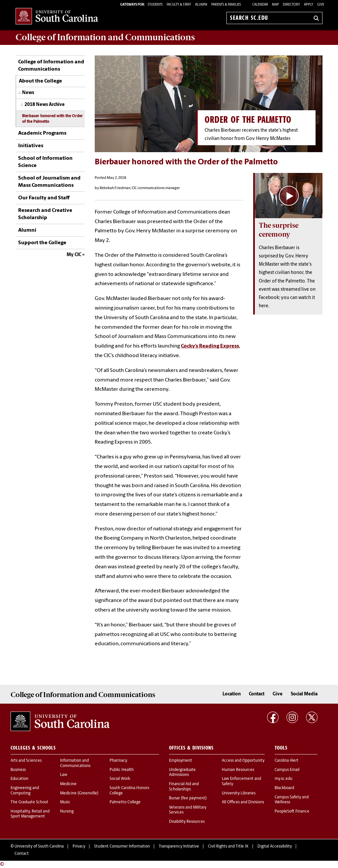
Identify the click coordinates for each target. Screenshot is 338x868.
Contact (257, 694)
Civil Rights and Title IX (228, 847)
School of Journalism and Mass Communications (49, 182)
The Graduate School (29, 802)
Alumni (27, 230)
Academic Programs (42, 133)
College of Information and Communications (51, 66)
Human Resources (238, 770)
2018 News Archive (45, 105)
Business (18, 770)
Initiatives (31, 146)
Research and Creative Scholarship (45, 214)
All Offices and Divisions (243, 802)
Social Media (304, 694)
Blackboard (284, 788)
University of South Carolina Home (57, 17)
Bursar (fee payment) (188, 798)
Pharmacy (118, 761)
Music (65, 802)
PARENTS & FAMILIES (226, 5)
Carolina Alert (287, 761)
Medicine (68, 784)
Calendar (260, 5)
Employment (181, 761)
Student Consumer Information (122, 847)
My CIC (74, 255)
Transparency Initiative (179, 847)
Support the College (42, 243)
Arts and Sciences (26, 761)
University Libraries (239, 793)
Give (321, 5)
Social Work (120, 779)
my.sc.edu (284, 779)
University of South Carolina (39, 847)
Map (275, 5)
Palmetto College (125, 802)
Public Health (122, 770)
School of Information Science (45, 162)
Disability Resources (187, 822)
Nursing (67, 812)
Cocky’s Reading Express (210, 346)
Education (19, 779)
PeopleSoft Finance (292, 812)
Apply (309, 5)
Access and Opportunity (243, 761)
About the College (40, 81)
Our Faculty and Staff (44, 198)
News (28, 93)
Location (232, 694)
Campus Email (287, 770)
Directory (291, 5)
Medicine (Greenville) (79, 793)
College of (105, 37)
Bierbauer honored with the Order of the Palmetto (52, 119)
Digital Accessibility (275, 847)
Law (64, 775)
